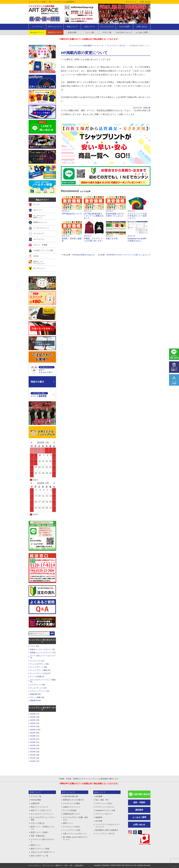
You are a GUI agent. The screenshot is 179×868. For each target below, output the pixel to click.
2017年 (33, 739)
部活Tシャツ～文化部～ (40, 832)
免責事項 (99, 817)
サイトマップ (131, 2)
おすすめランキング (124, 32)
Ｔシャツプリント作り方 (105, 834)
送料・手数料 (139, 802)
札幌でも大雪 (116, 230)
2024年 (33, 717)
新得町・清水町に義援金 (72, 231)
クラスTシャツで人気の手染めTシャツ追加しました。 (138, 207)
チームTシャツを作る (71, 827)
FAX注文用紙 (36, 800)
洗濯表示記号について (72, 814)
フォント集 (89, 32)
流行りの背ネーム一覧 (39, 856)
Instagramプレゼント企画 (105, 810)
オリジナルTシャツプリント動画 (43, 680)
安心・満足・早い (102, 800)
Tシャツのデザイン (38, 664)
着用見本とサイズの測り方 (73, 800)
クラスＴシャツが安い (104, 803)
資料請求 (139, 810)
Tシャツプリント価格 (38, 670)
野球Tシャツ (36, 845)
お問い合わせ (145, 2)
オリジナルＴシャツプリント (42, 814)
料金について (72, 27)
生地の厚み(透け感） (71, 796)
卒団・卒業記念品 (38, 836)
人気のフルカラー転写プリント (43, 852)
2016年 (33, 742)
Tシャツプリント (37, 667)
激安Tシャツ (68, 823)
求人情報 (99, 821)
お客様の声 (35, 803)
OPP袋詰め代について (72, 205)
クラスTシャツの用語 (71, 803)
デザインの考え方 (38, 823)
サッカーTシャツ (37, 688)
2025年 (33, 714)
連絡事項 (34, 700)
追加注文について (55, 32)
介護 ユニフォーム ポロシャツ (75, 834)
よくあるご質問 (142, 32)
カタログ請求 (124, 27)
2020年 (33, 730)
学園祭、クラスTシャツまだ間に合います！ (94, 231)
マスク (33, 646)
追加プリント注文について (41, 810)
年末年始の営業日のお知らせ (83, 255)
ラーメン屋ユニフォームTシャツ (43, 656)
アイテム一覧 (36, 796)
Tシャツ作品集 (36, 676)
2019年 (33, 733)
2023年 (33, 720)
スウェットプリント (38, 691)
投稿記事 (147, 108)
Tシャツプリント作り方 (116, 46)
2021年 (33, 726)
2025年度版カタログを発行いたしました (116, 206)
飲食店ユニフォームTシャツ (41, 649)
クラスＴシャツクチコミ (105, 807)
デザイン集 (107, 32)
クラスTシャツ (36, 685)
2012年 (33, 755)
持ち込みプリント (37, 32)
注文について (89, 27)
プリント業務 (35, 697)
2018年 (33, 736)
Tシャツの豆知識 (70, 810)
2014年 (33, 749)
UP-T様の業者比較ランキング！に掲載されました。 (94, 207)
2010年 (33, 761)
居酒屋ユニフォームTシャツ (41, 653)
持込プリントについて (39, 807)
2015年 (33, 745)
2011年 (33, 758)
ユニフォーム (35, 661)
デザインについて (55, 27)
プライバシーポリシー (104, 814)
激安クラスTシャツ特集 (40, 849)
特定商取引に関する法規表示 (107, 830)
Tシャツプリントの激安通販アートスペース (86, 46)
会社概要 (99, 796)
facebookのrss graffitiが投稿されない (138, 231)
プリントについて (107, 27)
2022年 (33, 723)
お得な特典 (72, 32)
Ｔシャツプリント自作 (72, 830)
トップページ (37, 27)
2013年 (33, 752)
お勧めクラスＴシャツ (72, 807)
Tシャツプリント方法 (38, 673)
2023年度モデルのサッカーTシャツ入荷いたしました (127, 255)
